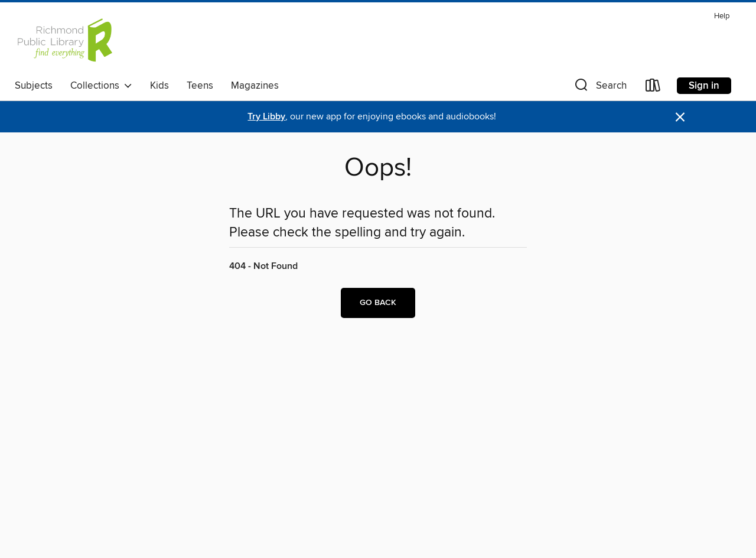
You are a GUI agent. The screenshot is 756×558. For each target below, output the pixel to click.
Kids (159, 86)
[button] (599, 88)
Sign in (704, 86)
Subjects (34, 86)
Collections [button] (101, 86)
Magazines (255, 86)
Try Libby (266, 117)
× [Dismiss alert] (680, 117)
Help (722, 16)
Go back (378, 303)
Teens (200, 86)
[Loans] (653, 88)
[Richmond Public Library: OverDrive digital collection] (64, 41)
